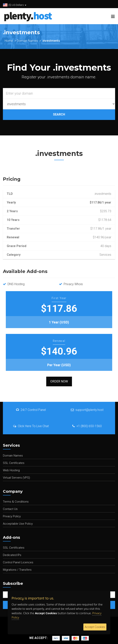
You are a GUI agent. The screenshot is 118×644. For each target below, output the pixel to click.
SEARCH (59, 114)
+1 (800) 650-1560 (87, 426)
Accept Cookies (95, 627)
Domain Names (27, 41)
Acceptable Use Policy (18, 524)
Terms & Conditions (16, 502)
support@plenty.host (87, 410)
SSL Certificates (14, 463)
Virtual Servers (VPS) (16, 478)
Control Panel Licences (18, 562)
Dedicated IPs (12, 555)
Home (9, 41)
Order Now (59, 381)
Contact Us (10, 509)
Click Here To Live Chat (31, 426)
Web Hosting (11, 470)
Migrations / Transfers (17, 570)
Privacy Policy (12, 516)
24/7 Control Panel (31, 410)
